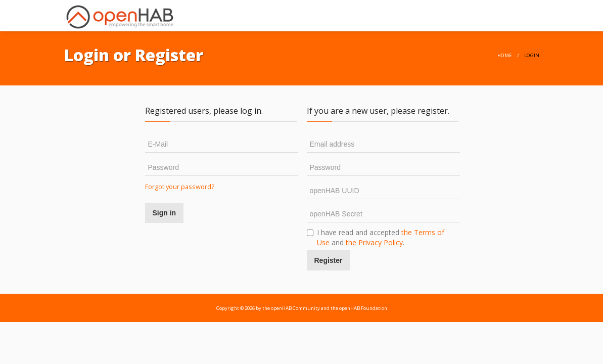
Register (329, 260)
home (505, 55)
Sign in (165, 213)
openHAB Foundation (363, 308)
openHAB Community (295, 308)
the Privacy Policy (374, 242)
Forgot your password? (180, 187)
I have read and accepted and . (376, 237)
